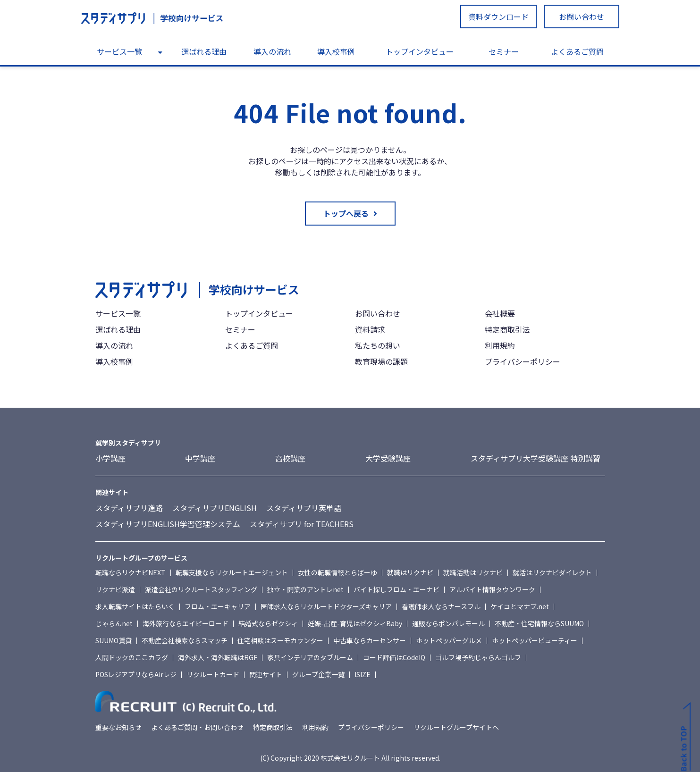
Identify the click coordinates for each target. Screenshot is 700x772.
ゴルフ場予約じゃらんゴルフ (478, 657)
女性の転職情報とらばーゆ (337, 572)
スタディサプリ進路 (129, 508)
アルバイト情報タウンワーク (492, 589)
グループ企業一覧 (318, 674)
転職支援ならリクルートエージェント (232, 572)
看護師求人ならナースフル (441, 606)
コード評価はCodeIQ (394, 657)
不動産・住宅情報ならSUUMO (539, 623)
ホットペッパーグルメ (449, 640)
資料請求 (370, 329)
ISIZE (363, 674)
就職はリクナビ (410, 572)
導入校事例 (336, 51)
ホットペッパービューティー (535, 640)
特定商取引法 (507, 329)
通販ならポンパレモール (448, 623)
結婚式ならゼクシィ (268, 623)
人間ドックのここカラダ (132, 657)
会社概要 (500, 313)
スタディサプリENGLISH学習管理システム (168, 524)
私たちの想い (378, 345)
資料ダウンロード (498, 17)
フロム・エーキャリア (218, 606)
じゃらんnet (114, 623)
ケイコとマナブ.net (520, 606)
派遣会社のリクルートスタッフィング (201, 589)
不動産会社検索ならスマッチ (185, 640)
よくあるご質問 (577, 51)
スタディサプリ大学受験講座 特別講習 (536, 458)
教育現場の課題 (381, 361)
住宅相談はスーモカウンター (280, 640)
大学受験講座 (388, 458)
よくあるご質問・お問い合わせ (197, 727)
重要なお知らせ (118, 727)
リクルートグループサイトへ (456, 727)
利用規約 (500, 345)
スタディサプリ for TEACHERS (302, 524)
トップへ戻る (346, 213)
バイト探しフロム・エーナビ (396, 589)
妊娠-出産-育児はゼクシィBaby (355, 623)
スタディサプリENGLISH (215, 508)
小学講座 (110, 458)
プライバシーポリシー (523, 361)
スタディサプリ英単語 (304, 508)
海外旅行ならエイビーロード (186, 623)
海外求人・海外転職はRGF (218, 657)
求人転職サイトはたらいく (135, 606)
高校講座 (290, 458)
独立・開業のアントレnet (305, 589)
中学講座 (200, 458)
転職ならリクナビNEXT (131, 572)
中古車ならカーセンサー (370, 640)
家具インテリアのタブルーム (310, 657)
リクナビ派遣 (115, 589)
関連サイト (266, 674)
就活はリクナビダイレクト (552, 572)
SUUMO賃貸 (114, 640)
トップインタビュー (420, 51)
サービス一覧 (119, 51)
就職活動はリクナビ (473, 572)
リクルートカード (213, 674)
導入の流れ (272, 51)
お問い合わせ (582, 17)
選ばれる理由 (204, 51)
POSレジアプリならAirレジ (136, 674)
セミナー (504, 51)
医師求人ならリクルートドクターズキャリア (326, 606)
